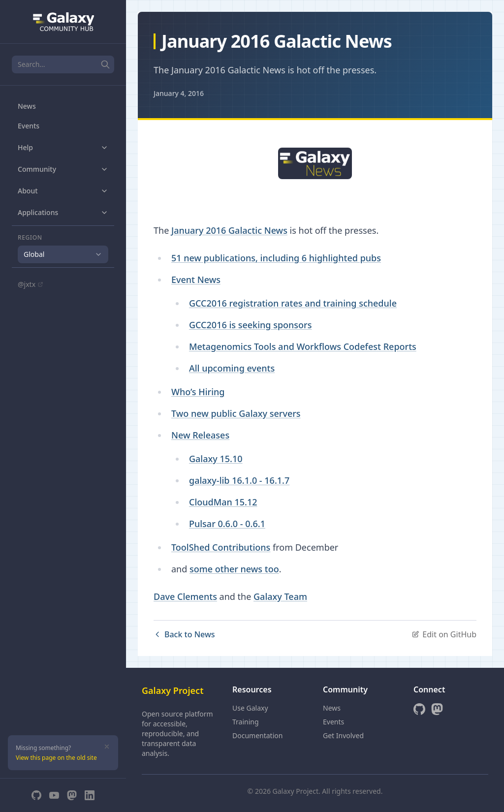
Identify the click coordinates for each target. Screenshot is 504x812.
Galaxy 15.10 (216, 459)
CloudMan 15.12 (223, 502)
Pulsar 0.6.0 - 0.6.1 (227, 524)
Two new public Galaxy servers (236, 413)
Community (63, 169)
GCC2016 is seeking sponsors (251, 325)
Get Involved (343, 735)
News (27, 106)
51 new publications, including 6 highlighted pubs (276, 258)
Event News (196, 280)
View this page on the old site (56, 758)
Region (30, 238)
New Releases (200, 435)
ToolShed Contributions (221, 547)
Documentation (257, 735)
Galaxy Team (280, 596)
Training (246, 722)
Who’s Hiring (198, 392)
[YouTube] (54, 795)
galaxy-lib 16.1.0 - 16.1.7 (239, 480)
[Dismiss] (107, 747)
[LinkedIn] (90, 795)
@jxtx (31, 284)
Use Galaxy (250, 708)
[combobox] (63, 254)
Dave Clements (185, 596)
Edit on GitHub (444, 634)
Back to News (184, 634)
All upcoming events (232, 368)
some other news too (234, 569)
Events (29, 126)
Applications (63, 212)
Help (63, 147)
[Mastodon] (72, 795)
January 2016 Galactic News (229, 230)
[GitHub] (36, 795)
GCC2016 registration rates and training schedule (293, 303)
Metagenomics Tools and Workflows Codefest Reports (303, 346)
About (63, 191)
